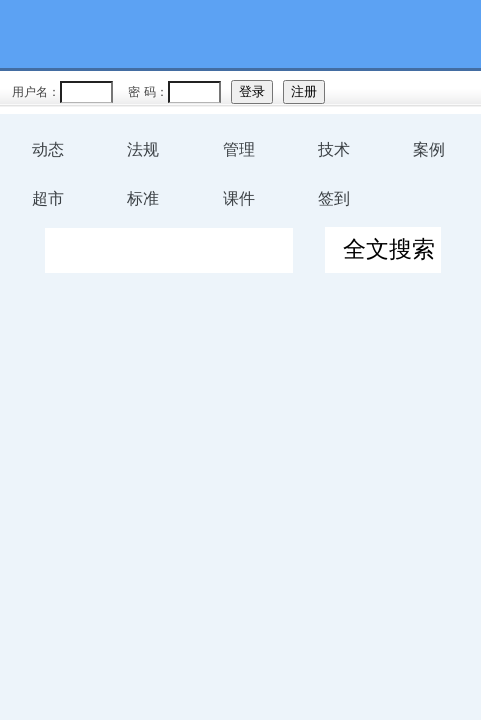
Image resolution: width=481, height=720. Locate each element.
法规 (143, 149)
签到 (334, 198)
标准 (143, 198)
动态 (48, 149)
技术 (334, 149)
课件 (239, 198)
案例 (429, 149)
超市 (48, 198)
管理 (239, 149)
